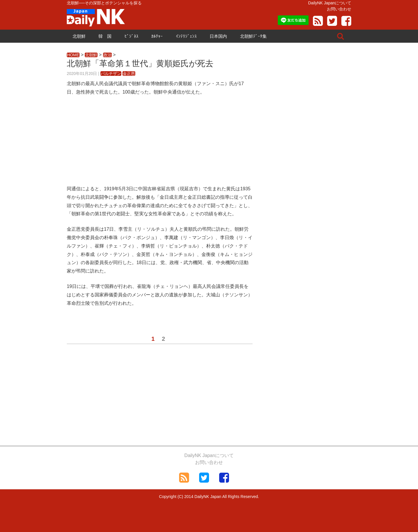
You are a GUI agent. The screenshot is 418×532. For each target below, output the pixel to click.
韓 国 (105, 36)
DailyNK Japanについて (330, 3)
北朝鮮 (79, 36)
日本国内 (218, 36)
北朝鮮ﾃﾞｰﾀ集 (253, 36)
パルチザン (111, 74)
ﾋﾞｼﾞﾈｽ (131, 36)
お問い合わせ (339, 9)
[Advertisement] (160, 144)
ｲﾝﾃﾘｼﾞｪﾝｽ (186, 36)
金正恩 (129, 74)
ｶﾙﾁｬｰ (157, 36)
